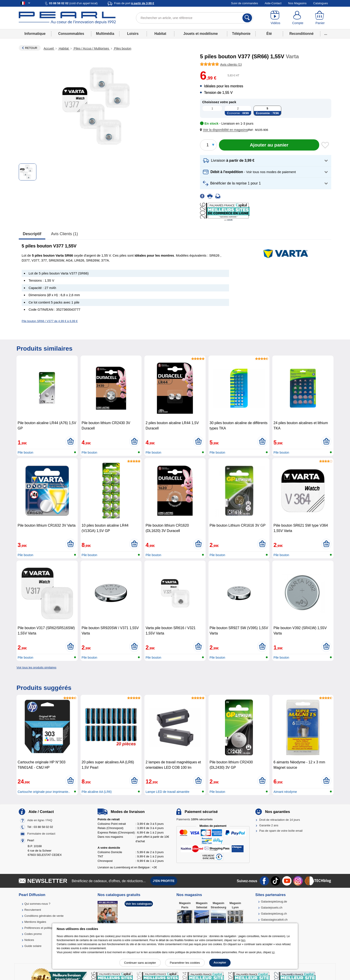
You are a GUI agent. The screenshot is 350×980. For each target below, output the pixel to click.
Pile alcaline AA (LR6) (97, 792)
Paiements (194, 819)
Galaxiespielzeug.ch (274, 914)
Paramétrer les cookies (185, 963)
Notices (29, 940)
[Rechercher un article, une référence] (195, 18)
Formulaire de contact (41, 834)
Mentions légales (35, 922)
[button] (225, 130)
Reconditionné (301, 34)
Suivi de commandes (245, 3)
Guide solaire (33, 946)
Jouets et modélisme (200, 34)
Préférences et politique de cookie (46, 928)
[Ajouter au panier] (269, 145)
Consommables (71, 34)
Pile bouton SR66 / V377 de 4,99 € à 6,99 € (50, 321)
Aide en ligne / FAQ (40, 820)
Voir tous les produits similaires (36, 667)
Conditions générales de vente (44, 916)
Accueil (49, 48)
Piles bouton (122, 48)
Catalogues (321, 3)
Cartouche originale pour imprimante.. (44, 792)
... (326, 34)
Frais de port (134, 3)
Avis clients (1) (65, 234)
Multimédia (105, 34)
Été (269, 34)
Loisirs (133, 34)
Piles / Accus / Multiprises (91, 48)
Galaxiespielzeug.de (274, 901)
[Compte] (298, 18)
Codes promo (33, 934)
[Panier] (320, 18)
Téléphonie (241, 34)
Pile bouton (25, 452)
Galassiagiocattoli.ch (274, 920)
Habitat (160, 34)
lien (243, 940)
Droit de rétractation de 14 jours (280, 820)
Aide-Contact (273, 3)
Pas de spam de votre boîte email (281, 831)
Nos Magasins (297, 3)
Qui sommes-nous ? (37, 904)
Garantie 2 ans (269, 825)
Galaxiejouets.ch (272, 908)
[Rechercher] (247, 18)
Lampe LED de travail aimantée (167, 792)
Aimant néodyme (285, 792)
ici (273, 952)
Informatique (35, 34)
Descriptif (32, 234)
